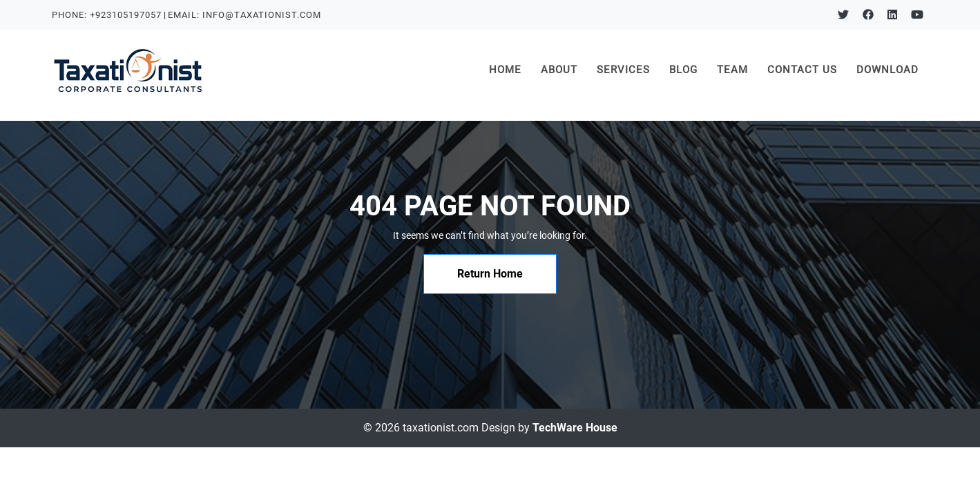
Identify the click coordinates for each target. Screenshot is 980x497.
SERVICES (623, 70)
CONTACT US (802, 70)
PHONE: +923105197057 (107, 15)
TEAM (732, 70)
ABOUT (559, 70)
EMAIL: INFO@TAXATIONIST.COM (244, 15)
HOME (510, 69)
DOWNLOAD (887, 70)
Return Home (490, 274)
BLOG (683, 70)
